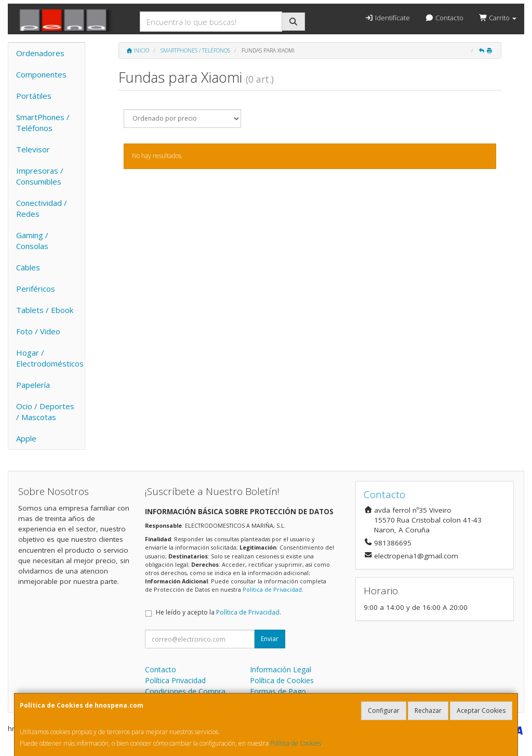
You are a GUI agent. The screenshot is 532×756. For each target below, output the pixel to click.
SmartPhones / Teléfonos (43, 122)
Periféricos (36, 289)
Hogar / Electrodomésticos (50, 358)
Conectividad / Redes (42, 208)
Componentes (41, 74)
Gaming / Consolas (32, 240)
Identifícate (387, 18)
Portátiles (34, 96)
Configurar (384, 711)
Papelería (33, 385)
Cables (28, 267)
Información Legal (281, 669)
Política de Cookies (296, 743)
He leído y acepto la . (218, 612)
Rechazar (428, 711)
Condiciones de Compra (185, 691)
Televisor (33, 149)
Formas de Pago (278, 691)
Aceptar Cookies (481, 711)
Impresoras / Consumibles (40, 176)
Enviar (270, 639)
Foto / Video (38, 331)
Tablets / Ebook (45, 310)
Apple (26, 438)
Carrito (498, 18)
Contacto (444, 18)
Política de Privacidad (272, 589)
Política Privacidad (175, 680)
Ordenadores (40, 53)
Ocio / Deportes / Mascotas (45, 412)
